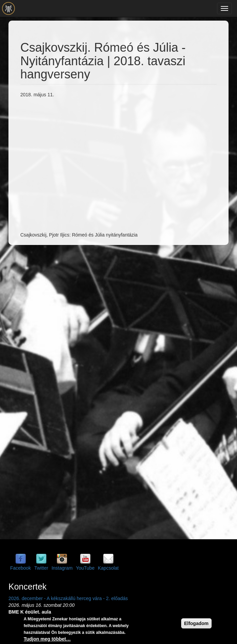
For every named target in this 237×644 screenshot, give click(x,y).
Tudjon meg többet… (47, 639)
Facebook (20, 568)
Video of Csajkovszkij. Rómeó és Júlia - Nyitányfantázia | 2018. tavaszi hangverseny (129, 164)
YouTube (85, 568)
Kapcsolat (108, 568)
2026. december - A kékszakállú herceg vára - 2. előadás (68, 598)
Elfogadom (196, 623)
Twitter (41, 568)
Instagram (62, 568)
